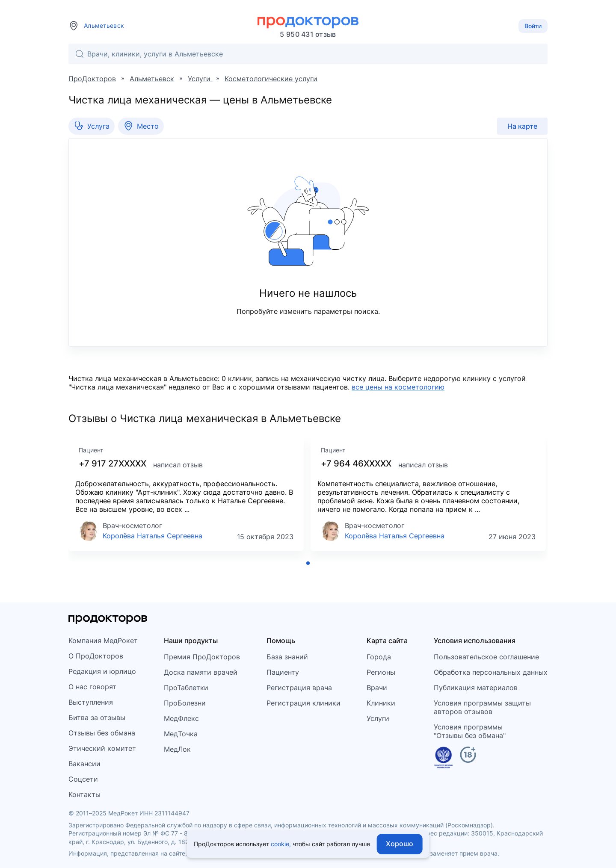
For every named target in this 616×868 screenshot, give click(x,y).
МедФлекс (181, 718)
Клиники (381, 703)
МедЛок (177, 749)
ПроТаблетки (186, 688)
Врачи (377, 688)
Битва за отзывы (97, 717)
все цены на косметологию (398, 387)
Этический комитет (102, 748)
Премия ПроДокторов (202, 657)
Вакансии (84, 764)
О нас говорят (92, 687)
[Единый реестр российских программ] (443, 759)
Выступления (91, 702)
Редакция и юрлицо (102, 671)
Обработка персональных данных (491, 672)
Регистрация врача (299, 688)
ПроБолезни (185, 703)
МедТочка (181, 734)
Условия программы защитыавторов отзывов (482, 707)
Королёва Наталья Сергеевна (153, 536)
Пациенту (283, 672)
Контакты (84, 794)
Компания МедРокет (103, 641)
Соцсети (83, 779)
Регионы (381, 672)
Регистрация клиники (304, 703)
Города (379, 657)
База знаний (287, 657)
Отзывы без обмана (102, 733)
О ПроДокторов (96, 656)
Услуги (378, 718)
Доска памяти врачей (201, 672)
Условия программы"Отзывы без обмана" (470, 731)
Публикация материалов (476, 688)
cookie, (281, 844)
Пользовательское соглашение (486, 657)
